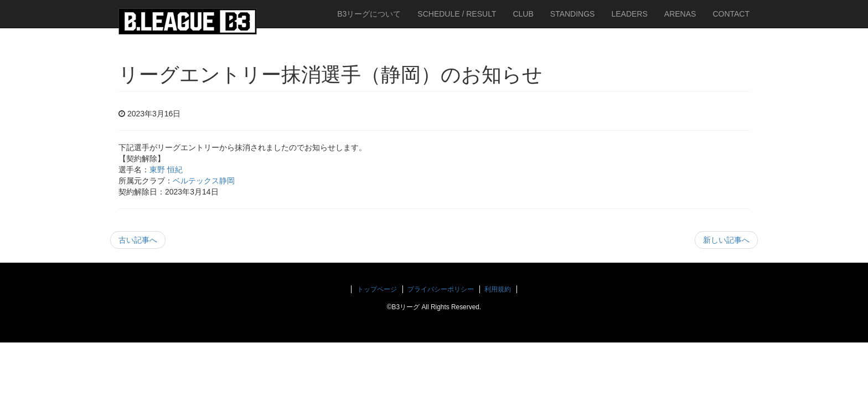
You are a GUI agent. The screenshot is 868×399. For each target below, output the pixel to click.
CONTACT (731, 14)
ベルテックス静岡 (204, 181)
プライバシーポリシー (441, 289)
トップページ (377, 289)
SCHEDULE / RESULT (457, 14)
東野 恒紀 (166, 170)
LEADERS (629, 14)
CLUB (523, 14)
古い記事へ (138, 240)
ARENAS (680, 14)
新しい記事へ (726, 240)
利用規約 (498, 289)
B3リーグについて (369, 14)
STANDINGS (573, 14)
